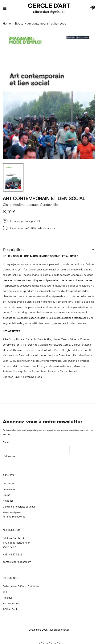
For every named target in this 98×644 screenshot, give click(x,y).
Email (7, 442)
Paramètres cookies (14, 517)
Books (19, 23)
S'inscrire (10, 456)
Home (7, 23)
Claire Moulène (14, 205)
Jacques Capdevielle (42, 205)
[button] (91, 9)
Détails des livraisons (43, 228)
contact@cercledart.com (17, 562)
